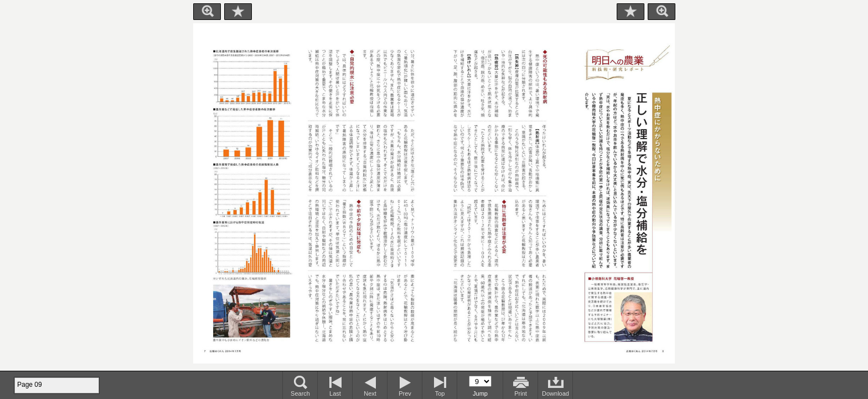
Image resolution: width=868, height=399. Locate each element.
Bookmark (238, 12)
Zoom (207, 12)
